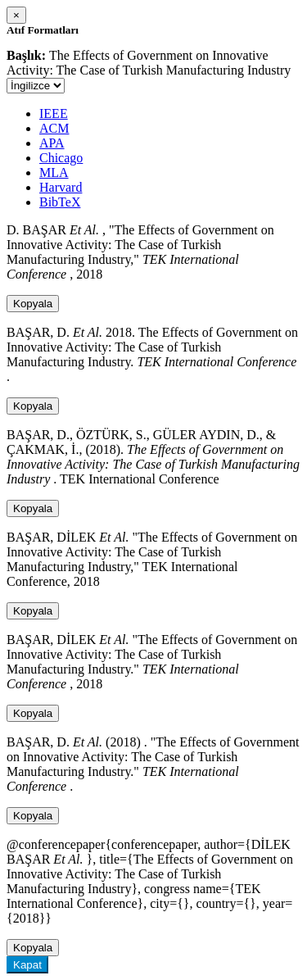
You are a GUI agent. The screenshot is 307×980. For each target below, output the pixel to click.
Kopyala (33, 304)
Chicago (61, 158)
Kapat (27, 965)
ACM (54, 128)
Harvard (61, 187)
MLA (54, 172)
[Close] (16, 15)
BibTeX (60, 202)
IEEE (54, 113)
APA (52, 143)
